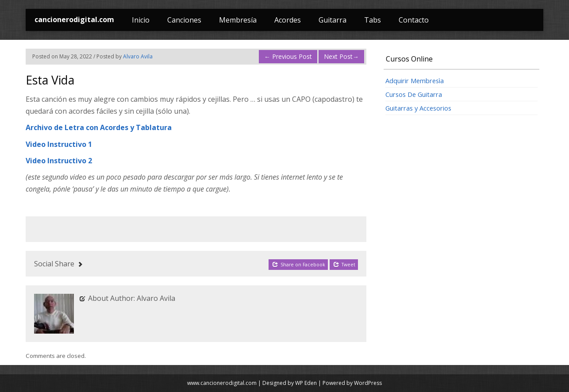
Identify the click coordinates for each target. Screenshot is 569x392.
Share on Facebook (299, 264)
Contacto (414, 20)
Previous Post (288, 56)
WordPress (368, 383)
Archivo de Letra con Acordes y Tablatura (99, 127)
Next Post (341, 56)
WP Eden (306, 383)
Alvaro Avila (138, 56)
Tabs (373, 20)
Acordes (288, 20)
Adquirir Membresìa (415, 81)
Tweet (344, 264)
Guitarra (333, 20)
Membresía (238, 20)
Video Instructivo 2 (59, 161)
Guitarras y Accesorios (418, 108)
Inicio (141, 20)
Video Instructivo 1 (59, 144)
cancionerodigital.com (74, 19)
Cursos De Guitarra (414, 94)
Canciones (184, 20)
